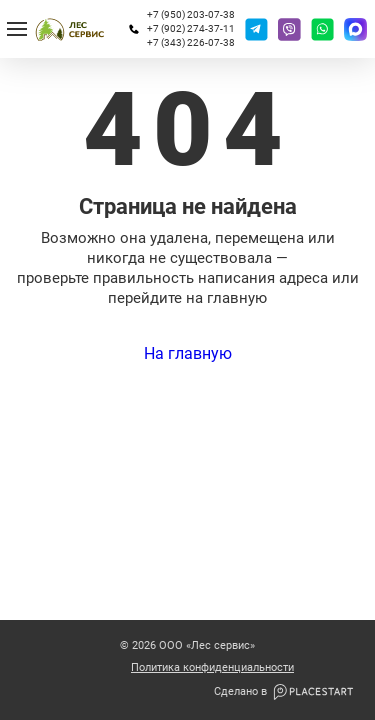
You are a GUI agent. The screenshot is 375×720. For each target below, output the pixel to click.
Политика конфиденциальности (212, 668)
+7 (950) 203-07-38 (191, 14)
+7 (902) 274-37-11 (191, 28)
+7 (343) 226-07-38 (191, 42)
